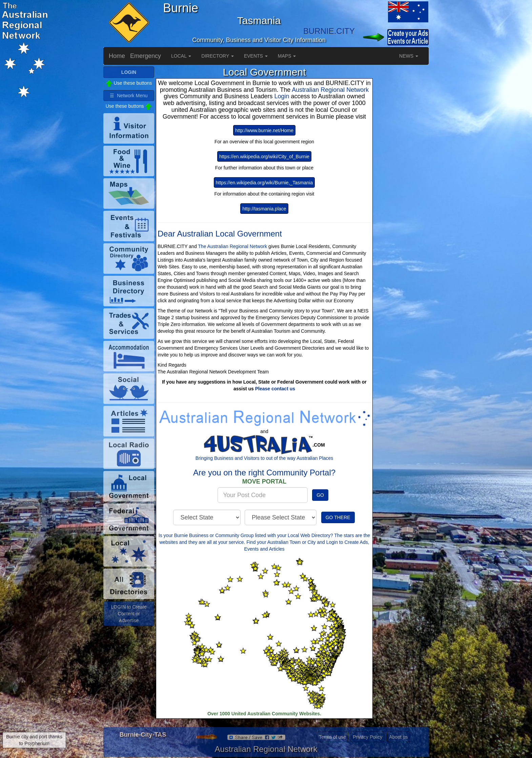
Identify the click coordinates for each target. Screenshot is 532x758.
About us (398, 737)
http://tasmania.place (264, 209)
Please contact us (275, 389)
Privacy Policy (367, 737)
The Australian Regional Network (232, 246)
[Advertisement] (402, 168)
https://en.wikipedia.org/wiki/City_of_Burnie (264, 157)
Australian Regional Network (330, 90)
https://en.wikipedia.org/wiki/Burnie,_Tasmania (264, 183)
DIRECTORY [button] (218, 56)
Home (117, 56)
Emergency (146, 56)
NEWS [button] (409, 56)
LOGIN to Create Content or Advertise (129, 614)
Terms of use (332, 737)
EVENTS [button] (256, 56)
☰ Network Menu (129, 96)
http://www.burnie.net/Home (264, 130)
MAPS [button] (287, 56)
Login (282, 96)
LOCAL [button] (181, 56)
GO (320, 495)
